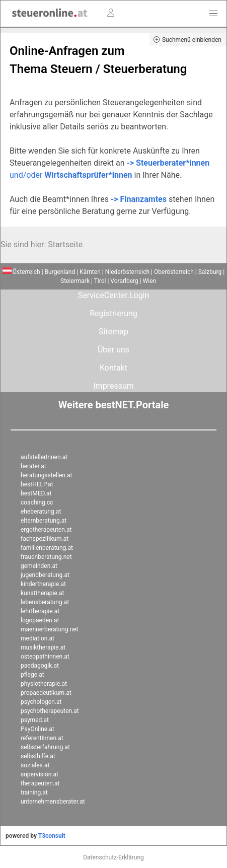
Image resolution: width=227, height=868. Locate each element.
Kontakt (113, 368)
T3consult (52, 836)
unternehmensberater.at (53, 802)
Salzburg (210, 272)
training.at (34, 792)
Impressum (113, 386)
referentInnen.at (42, 738)
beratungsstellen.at (47, 475)
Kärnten (90, 272)
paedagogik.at (40, 666)
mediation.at (37, 638)
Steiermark (75, 281)
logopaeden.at (40, 620)
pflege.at (32, 675)
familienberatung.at (47, 548)
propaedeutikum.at (46, 693)
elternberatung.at (44, 521)
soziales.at (35, 765)
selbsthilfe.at (38, 756)
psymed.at (35, 720)
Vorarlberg (124, 281)
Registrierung (113, 313)
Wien (150, 281)
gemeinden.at (39, 566)
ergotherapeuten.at (46, 530)
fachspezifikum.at (45, 539)
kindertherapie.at (43, 584)
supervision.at (40, 774)
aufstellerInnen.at (44, 457)
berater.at (33, 466)
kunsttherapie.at (42, 593)
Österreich (21, 272)
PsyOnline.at (37, 729)
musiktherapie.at (43, 647)
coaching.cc (37, 502)
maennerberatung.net (50, 629)
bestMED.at (36, 493)
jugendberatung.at (45, 575)
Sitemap (113, 332)
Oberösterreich (174, 272)
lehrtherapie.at (40, 611)
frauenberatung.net (46, 557)
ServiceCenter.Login (114, 295)
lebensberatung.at (45, 602)
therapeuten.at (40, 783)
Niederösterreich (127, 272)
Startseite (65, 244)
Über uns (113, 350)
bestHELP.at (37, 484)
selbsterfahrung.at (45, 747)
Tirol (100, 281)
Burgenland (60, 272)
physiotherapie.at (44, 684)
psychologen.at (41, 702)
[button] (213, 14)
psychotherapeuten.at (50, 711)
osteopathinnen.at (45, 657)
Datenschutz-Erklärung (113, 857)
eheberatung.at (41, 512)
